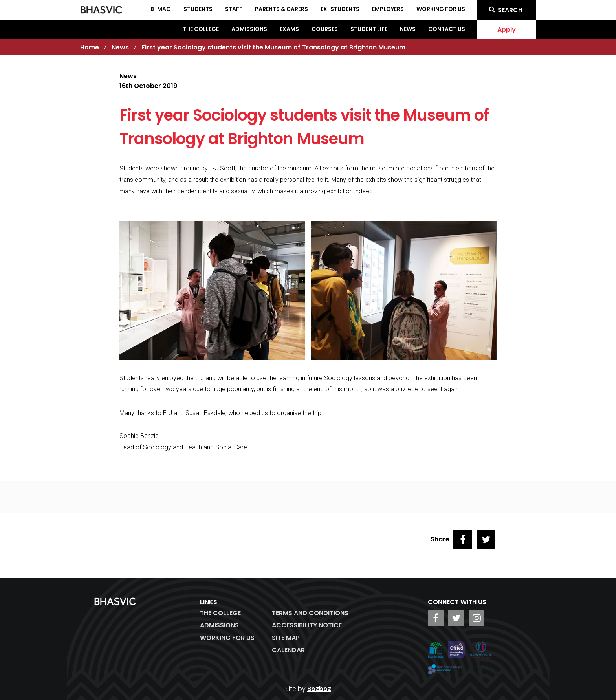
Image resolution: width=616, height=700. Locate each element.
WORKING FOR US (227, 638)
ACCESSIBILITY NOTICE (307, 625)
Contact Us (447, 29)
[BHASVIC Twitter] (456, 618)
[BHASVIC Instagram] (477, 618)
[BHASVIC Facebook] (436, 618)
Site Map (286, 638)
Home (90, 47)
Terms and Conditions (310, 613)
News (408, 29)
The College (201, 29)
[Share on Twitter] (486, 539)
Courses (325, 29)
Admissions (249, 29)
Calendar (288, 650)
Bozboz (319, 689)
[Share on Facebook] (463, 539)
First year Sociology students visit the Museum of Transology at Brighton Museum (273, 47)
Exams (289, 29)
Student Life (369, 29)
